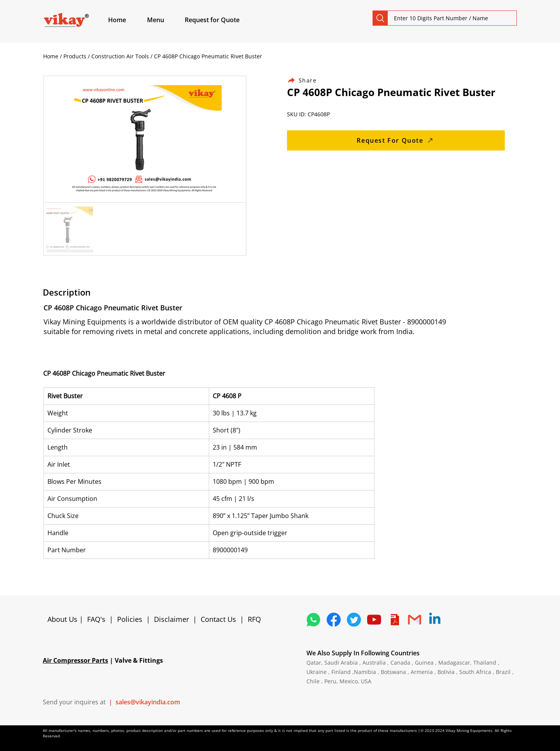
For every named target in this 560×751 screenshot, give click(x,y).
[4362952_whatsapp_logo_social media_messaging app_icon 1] (313, 620)
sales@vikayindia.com (148, 702)
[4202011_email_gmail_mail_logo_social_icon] (415, 620)
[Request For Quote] (396, 140)
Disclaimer (173, 619)
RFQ (254, 619)
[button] (164, 20)
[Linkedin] (435, 620)
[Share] (306, 80)
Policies (130, 619)
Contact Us (218, 619)
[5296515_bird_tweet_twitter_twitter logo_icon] (354, 620)
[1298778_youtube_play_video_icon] (374, 620)
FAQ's (96, 619)
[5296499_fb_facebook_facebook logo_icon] (334, 620)
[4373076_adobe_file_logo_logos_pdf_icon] (394, 620)
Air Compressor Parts (75, 660)
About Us (63, 619)
